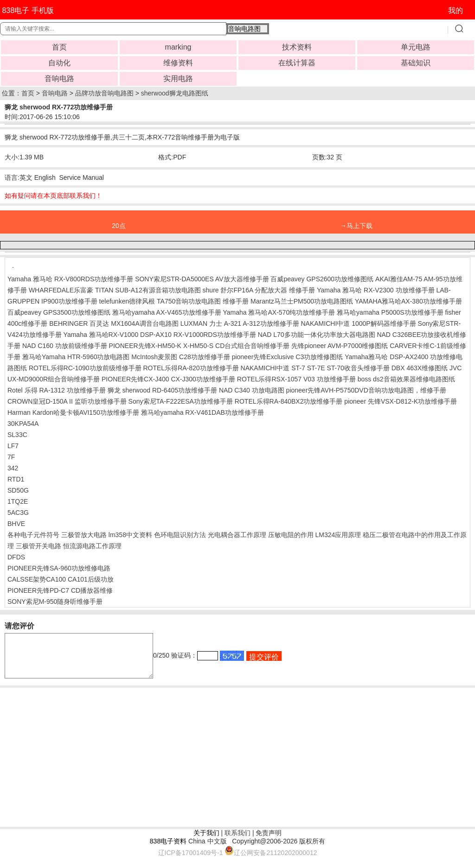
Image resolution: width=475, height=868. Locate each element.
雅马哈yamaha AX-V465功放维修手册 (167, 312)
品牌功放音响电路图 (104, 93)
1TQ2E (18, 501)
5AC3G (18, 513)
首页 (59, 47)
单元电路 (416, 47)
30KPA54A (23, 424)
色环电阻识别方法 (180, 535)
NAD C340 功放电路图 (252, 390)
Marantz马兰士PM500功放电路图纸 (302, 301)
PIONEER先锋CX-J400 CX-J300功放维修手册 (168, 379)
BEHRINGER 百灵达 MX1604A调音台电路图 (114, 323)
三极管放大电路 (84, 535)
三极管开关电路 (39, 546)
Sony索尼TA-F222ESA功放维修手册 (181, 401)
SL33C (17, 435)
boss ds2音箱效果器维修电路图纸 (406, 379)
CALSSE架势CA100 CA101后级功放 (61, 579)
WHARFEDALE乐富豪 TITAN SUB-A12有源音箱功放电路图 (115, 290)
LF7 (13, 446)
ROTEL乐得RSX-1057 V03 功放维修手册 (296, 379)
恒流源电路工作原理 (92, 546)
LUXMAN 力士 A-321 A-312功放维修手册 (240, 323)
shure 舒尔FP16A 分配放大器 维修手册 (259, 290)
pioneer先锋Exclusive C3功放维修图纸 (288, 357)
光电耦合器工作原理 (237, 535)
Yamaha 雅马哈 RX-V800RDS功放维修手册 (70, 279)
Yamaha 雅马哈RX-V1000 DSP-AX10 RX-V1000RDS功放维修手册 (160, 335)
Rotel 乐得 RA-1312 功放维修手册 (57, 390)
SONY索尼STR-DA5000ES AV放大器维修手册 (202, 279)
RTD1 (16, 479)
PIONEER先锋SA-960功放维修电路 (59, 568)
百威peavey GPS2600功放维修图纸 (322, 279)
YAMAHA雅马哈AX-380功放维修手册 (408, 301)
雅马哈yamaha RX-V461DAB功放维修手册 (202, 412)
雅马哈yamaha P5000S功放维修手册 (390, 312)
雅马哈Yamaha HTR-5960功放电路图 (76, 357)
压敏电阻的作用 (291, 535)
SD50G (18, 490)
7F (11, 457)
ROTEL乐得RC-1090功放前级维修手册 (85, 368)
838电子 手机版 (28, 10)
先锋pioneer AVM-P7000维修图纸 (340, 346)
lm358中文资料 (130, 535)
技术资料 (297, 47)
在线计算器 (297, 63)
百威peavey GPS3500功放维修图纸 (59, 312)
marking (178, 47)
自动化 (59, 63)
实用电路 (178, 79)
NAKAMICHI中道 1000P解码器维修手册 (359, 323)
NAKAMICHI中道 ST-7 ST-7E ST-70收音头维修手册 (315, 368)
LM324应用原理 (338, 535)
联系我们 (237, 841)
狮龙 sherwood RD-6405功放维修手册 (163, 390)
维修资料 (178, 63)
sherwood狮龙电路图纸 (175, 93)
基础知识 (416, 63)
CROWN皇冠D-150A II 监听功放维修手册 (67, 401)
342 (13, 468)
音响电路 (59, 79)
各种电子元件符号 (33, 535)
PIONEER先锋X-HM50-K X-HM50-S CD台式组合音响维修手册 (199, 346)
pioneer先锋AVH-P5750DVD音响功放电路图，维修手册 (366, 390)
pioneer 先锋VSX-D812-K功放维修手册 (401, 401)
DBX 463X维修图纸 (420, 368)
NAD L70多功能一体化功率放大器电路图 (317, 335)
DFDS (16, 557)
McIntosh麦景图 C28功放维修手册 (180, 357)
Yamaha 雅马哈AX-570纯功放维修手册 (279, 312)
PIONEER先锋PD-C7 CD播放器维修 (60, 590)
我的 (456, 10)
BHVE (16, 524)
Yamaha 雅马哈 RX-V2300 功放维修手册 (376, 290)
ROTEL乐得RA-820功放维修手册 (191, 368)
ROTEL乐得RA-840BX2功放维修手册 (289, 401)
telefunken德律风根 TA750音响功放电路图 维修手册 (174, 301)
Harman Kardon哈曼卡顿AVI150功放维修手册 (73, 412)
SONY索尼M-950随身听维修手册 (55, 602)
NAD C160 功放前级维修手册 (65, 346)
